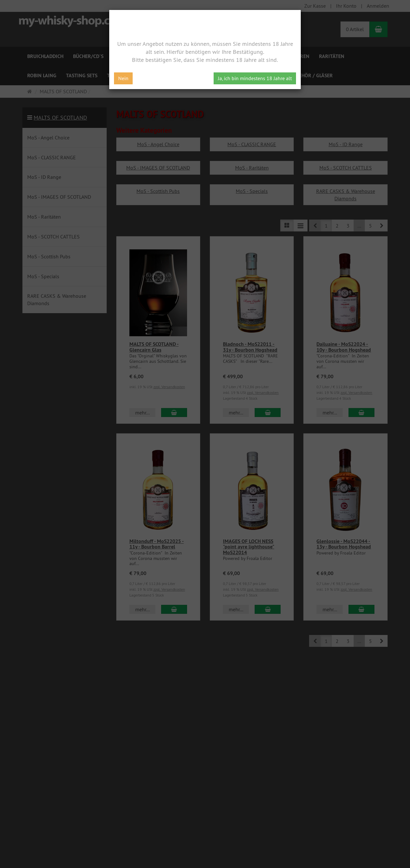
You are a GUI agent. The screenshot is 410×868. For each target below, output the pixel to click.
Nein (123, 78)
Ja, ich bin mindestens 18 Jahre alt (255, 78)
